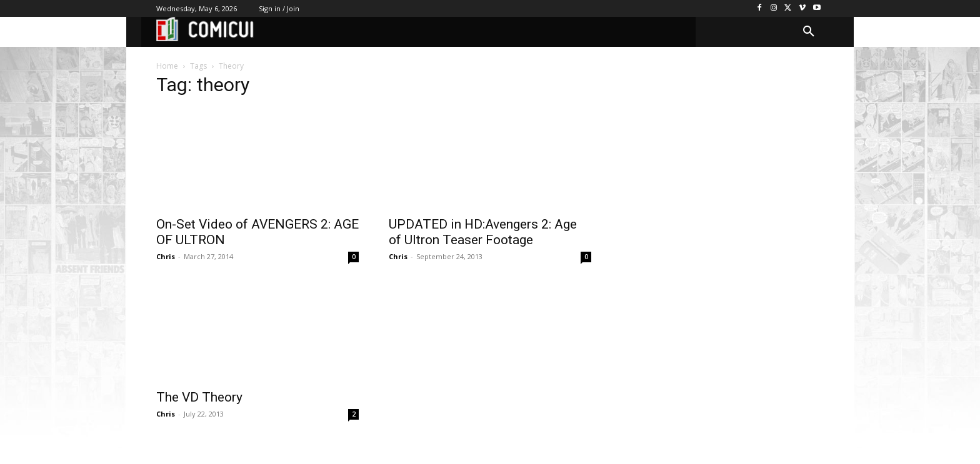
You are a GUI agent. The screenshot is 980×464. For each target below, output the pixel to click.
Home (167, 66)
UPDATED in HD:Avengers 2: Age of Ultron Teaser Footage (483, 232)
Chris (166, 256)
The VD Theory (199, 397)
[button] (809, 32)
